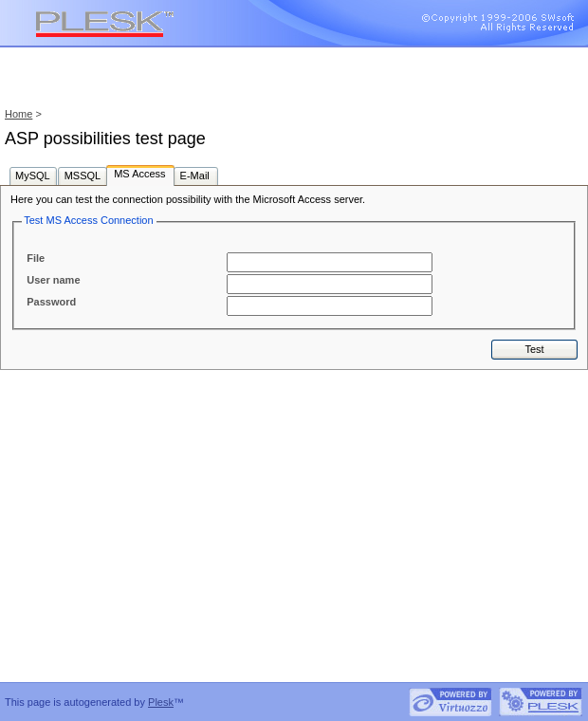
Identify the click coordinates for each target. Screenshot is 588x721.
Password (51, 302)
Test (534, 349)
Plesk (161, 702)
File (36, 258)
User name (53, 280)
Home (18, 114)
